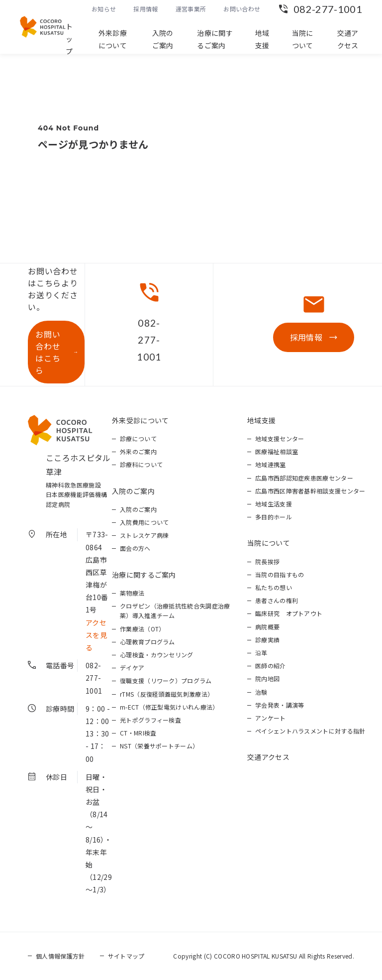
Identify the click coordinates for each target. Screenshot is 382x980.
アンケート (271, 718)
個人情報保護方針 (60, 956)
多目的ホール (274, 517)
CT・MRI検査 (138, 733)
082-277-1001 (328, 9)
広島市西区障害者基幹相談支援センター (310, 491)
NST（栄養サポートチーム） (159, 746)
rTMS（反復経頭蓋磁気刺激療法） (167, 694)
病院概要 (267, 627)
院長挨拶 (267, 561)
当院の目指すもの (280, 574)
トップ (69, 39)
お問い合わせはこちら (48, 352)
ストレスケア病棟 (144, 535)
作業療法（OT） (143, 629)
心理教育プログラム (147, 642)
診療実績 (267, 640)
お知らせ (104, 9)
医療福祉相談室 (277, 451)
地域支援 (262, 39)
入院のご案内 (163, 39)
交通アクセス (348, 39)
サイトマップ (126, 956)
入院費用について (144, 522)
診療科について (141, 464)
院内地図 (267, 678)
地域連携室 (271, 464)
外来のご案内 (138, 451)
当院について (303, 39)
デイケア (132, 668)
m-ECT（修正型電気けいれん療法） (169, 707)
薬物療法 (132, 593)
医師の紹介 (271, 666)
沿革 (261, 653)
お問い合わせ (242, 9)
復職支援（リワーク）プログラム (166, 680)
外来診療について (113, 39)
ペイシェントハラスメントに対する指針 (310, 731)
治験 (261, 692)
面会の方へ (135, 548)
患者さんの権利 (277, 600)
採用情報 (145, 9)
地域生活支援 (274, 504)
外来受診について (141, 420)
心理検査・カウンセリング (157, 655)
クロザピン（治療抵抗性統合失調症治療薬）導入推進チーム (175, 611)
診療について (138, 438)
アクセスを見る (96, 635)
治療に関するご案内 (215, 39)
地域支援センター (280, 438)
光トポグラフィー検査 (150, 720)
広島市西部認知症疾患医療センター (304, 478)
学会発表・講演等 (280, 705)
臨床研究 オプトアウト (289, 613)
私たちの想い (274, 587)
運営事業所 (191, 9)
